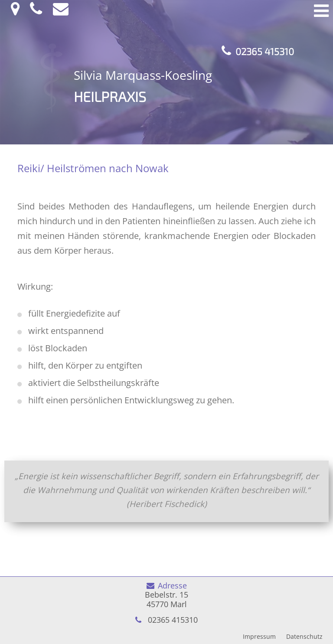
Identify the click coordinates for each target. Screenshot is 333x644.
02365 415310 (265, 51)
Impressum (259, 636)
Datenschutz (304, 636)
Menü (321, 11)
